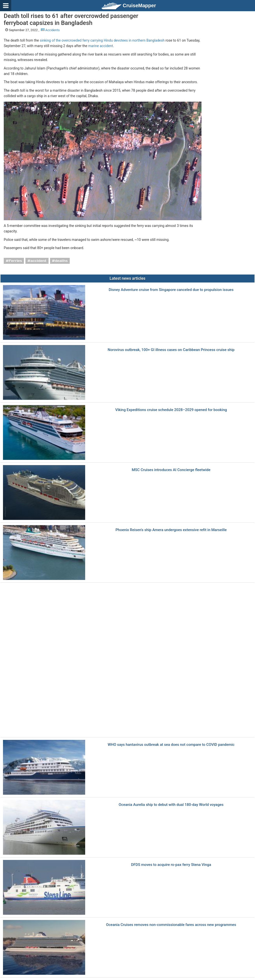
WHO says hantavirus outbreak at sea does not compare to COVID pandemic (171, 745)
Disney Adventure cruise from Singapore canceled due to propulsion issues (171, 290)
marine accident (101, 46)
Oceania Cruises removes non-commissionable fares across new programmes (171, 925)
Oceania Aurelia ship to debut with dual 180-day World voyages (171, 805)
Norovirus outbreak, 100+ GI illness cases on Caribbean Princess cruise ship (171, 350)
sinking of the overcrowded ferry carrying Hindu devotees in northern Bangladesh (102, 40)
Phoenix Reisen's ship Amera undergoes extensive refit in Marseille (171, 530)
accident (38, 261)
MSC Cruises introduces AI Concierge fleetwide (171, 470)
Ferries (15, 261)
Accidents (50, 30)
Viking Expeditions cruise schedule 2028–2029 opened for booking (171, 410)
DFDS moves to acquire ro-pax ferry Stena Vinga (171, 865)
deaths (61, 261)
